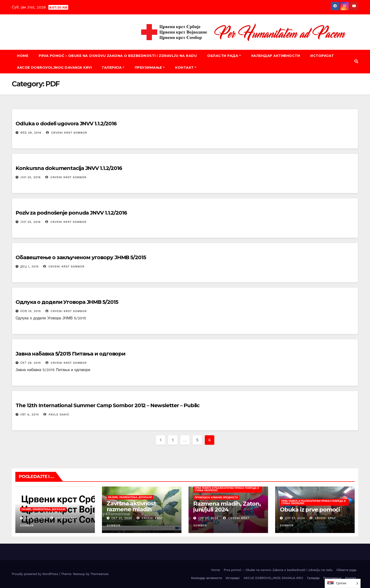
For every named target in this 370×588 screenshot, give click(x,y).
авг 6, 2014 (30, 415)
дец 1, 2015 (29, 267)
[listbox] (343, 583)
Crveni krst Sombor (67, 133)
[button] (356, 61)
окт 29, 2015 (31, 363)
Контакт (186, 68)
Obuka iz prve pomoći (310, 510)
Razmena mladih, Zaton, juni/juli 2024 (227, 507)
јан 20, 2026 (35, 518)
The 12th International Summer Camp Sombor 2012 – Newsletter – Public (107, 405)
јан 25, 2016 (31, 177)
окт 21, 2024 (122, 518)
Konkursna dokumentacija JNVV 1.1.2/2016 (69, 168)
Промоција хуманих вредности (216, 497)
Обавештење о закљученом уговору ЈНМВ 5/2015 (81, 257)
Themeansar (99, 574)
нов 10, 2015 (31, 311)
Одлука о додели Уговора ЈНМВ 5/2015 (67, 302)
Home (23, 56)
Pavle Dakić (56, 415)
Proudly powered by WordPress (36, 574)
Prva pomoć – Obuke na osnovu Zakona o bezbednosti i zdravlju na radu (118, 56)
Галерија (113, 68)
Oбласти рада (224, 56)
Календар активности (276, 56)
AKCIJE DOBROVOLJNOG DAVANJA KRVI (54, 68)
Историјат (322, 56)
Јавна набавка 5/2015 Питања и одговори (70, 354)
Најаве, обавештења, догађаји (43, 509)
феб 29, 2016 (31, 133)
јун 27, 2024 (208, 518)
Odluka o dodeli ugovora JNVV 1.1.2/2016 (66, 124)
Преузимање (150, 68)
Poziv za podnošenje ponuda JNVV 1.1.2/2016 (71, 213)
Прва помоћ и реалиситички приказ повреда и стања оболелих (227, 489)
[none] (343, 583)
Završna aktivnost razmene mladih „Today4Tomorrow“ (134, 509)
